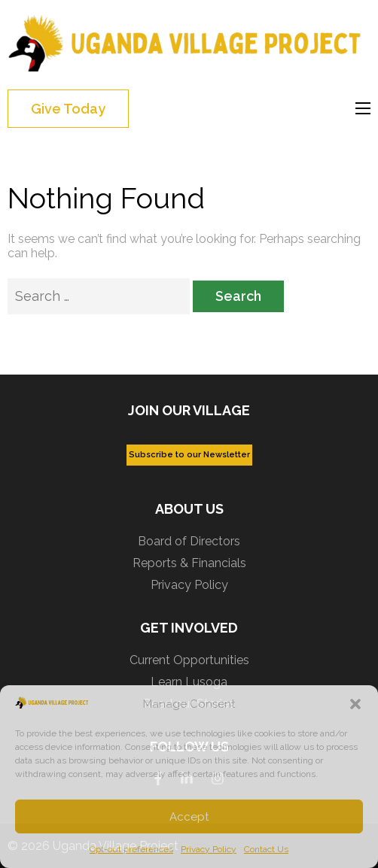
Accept (189, 817)
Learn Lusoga (189, 682)
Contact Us (266, 849)
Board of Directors (189, 541)
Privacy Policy (209, 849)
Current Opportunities (189, 660)
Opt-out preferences (131, 849)
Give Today (68, 109)
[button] (355, 704)
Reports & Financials (189, 563)
